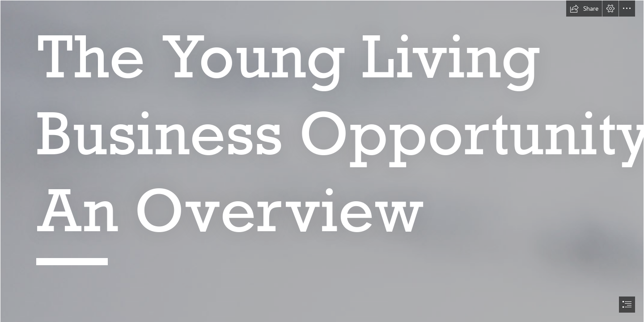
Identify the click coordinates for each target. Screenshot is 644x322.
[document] (322, 161)
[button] (584, 8)
